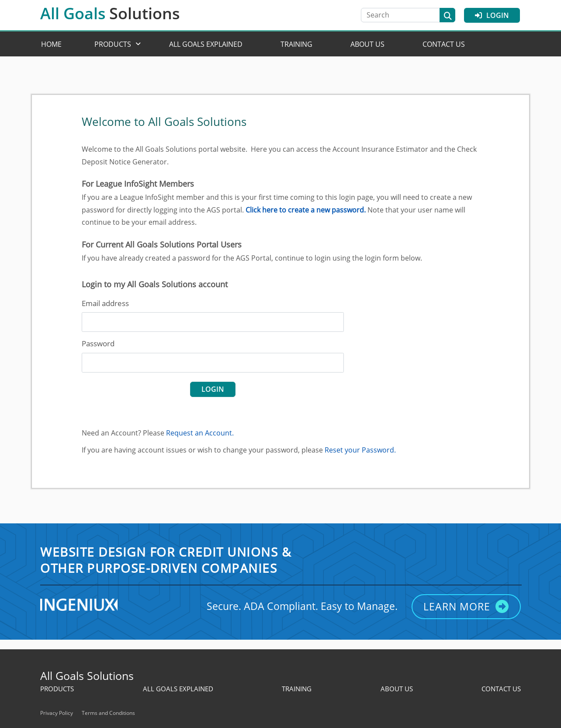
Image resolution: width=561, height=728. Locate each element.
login (213, 389)
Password (98, 343)
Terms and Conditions (108, 713)
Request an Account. (200, 433)
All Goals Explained (206, 44)
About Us (367, 44)
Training (296, 44)
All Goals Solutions (87, 676)
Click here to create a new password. (306, 210)
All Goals (110, 13)
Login (492, 15)
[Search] (405, 15)
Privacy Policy (57, 713)
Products (113, 44)
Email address (105, 303)
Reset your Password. (360, 450)
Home (51, 44)
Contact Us (444, 44)
